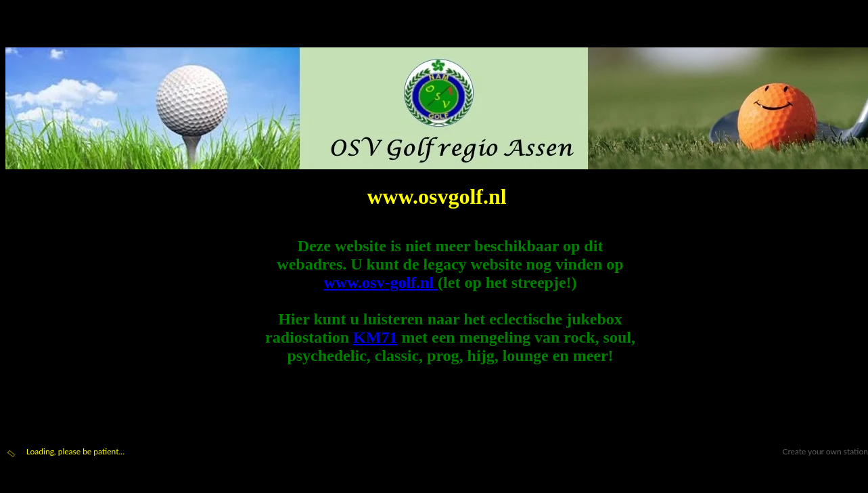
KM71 (375, 337)
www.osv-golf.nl (381, 282)
